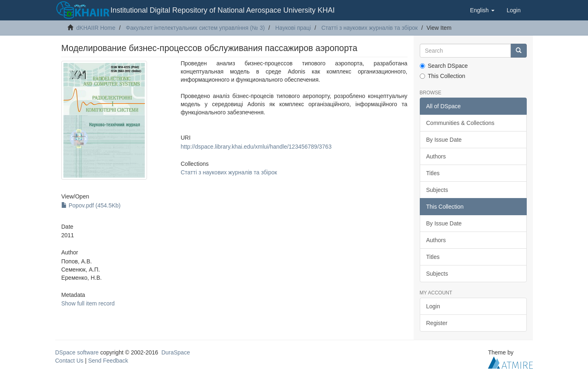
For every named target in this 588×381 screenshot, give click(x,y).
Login (433, 306)
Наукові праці (293, 28)
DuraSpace (176, 352)
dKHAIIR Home (96, 28)
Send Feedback (108, 361)
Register (437, 323)
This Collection (443, 76)
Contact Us (69, 361)
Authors (436, 156)
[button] (482, 10)
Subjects (437, 190)
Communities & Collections (460, 123)
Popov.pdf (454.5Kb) (91, 205)
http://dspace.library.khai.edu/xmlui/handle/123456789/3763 (256, 147)
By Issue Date (444, 140)
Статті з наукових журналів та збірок (370, 28)
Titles (433, 173)
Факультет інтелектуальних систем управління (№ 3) (195, 28)
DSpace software (77, 352)
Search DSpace (444, 66)
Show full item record (88, 303)
